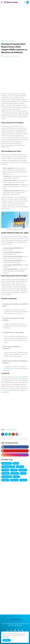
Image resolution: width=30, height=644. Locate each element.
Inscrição (14, 470)
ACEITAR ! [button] (7, 640)
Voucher (16, 477)
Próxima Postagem (23, 439)
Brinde (16, 463)
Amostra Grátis (7, 463)
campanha (14, 480)
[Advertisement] (15, 23)
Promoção (5, 237)
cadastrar (5, 480)
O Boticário (23, 470)
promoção (4, 390)
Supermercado (7, 477)
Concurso (5, 470)
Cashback (20, 467)
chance (17, 377)
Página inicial (5, 41)
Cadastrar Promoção (8, 467)
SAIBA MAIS (6, 637)
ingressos (23, 480)
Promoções (15, 473)
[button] (2, 2)
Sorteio (23, 473)
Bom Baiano (12, 41)
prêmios (24, 238)
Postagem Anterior (7, 439)
